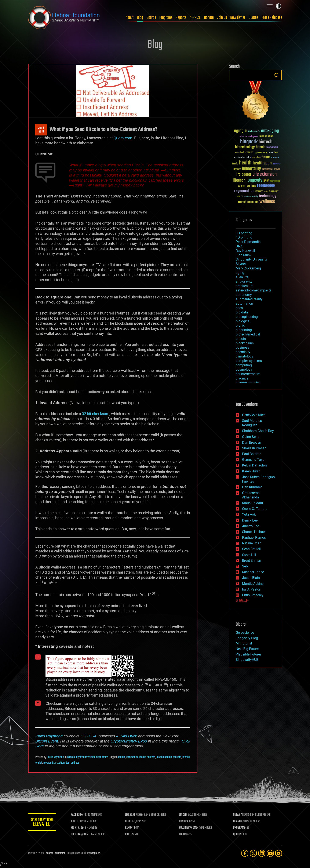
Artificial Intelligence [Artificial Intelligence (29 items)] (249, 137)
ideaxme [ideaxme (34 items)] (237, 170)
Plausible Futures (249, 654)
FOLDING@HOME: (189, 828)
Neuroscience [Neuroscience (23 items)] (275, 181)
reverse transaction (54, 763)
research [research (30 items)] (259, 191)
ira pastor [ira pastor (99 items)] (244, 175)
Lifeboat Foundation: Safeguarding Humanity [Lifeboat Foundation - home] (64, 18)
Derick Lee (250, 520)
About (130, 18)
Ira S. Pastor (251, 589)
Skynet (241, 264)
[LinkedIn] (262, 853)
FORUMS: (185, 834)
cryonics (242, 378)
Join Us (222, 18)
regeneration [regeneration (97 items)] (244, 191)
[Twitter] (253, 853)
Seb (245, 566)
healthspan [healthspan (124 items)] (262, 163)
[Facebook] (245, 853)
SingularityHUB (247, 660)
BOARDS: (238, 821)
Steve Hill (249, 555)
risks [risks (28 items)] (266, 191)
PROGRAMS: (240, 828)
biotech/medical (248, 334)
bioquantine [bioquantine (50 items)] (266, 136)
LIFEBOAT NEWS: (136, 815)
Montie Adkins (253, 584)
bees (239, 308)
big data (242, 312)
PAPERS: (131, 834)
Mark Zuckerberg (248, 268)
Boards (151, 18)
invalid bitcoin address (169, 757)
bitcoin (71, 757)
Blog (140, 18)
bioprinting (244, 330)
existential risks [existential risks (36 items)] (242, 158)
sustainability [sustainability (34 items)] (251, 197)
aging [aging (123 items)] (239, 131)
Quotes (253, 18)
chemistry (243, 352)
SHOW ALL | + (242, 601)
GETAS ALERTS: (242, 815)
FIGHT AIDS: (80, 828)
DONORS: (185, 821)
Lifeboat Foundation (55, 853)
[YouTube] (270, 853)
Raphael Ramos (254, 537)
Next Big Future (247, 649)
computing (244, 365)
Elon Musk (244, 255)
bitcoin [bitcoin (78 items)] (261, 147)
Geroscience (245, 633)
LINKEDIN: (185, 815)
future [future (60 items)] (266, 157)
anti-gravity (244, 281)
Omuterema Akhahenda (251, 495)
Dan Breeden (252, 442)
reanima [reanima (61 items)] (251, 186)
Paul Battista (252, 454)
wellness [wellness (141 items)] (267, 202)
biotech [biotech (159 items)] (266, 142)
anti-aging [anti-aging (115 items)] (270, 131)
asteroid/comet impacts (254, 290)
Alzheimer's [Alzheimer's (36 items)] (254, 132)
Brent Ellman (252, 561)
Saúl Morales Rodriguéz (252, 423)
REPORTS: (132, 828)
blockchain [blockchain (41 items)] (272, 148)
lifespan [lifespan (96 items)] (239, 180)
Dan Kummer (252, 487)
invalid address (147, 757)
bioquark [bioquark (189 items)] (249, 142)
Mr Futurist (244, 643)
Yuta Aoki (249, 514)
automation (244, 303)
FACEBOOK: (79, 815)
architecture (245, 286)
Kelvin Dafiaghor (255, 465)
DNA (239, 246)
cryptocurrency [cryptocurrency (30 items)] (260, 153)
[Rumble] (279, 853)
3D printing (244, 233)
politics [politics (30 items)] (241, 186)
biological (243, 321)
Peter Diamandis (248, 242)
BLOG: (130, 821)
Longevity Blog (247, 638)
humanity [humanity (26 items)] (277, 164)
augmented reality (249, 299)
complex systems (249, 361)
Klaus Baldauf (253, 503)
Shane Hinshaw (254, 532)
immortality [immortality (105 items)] (251, 169)
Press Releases (272, 18)
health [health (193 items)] (245, 163)
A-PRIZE (195, 18)
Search (277, 75)
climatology (245, 356)
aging (240, 273)
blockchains (245, 343)
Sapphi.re (95, 853)
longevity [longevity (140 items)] (254, 180)
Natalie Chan (252, 543)
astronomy (244, 295)
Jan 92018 (41, 130)
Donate (209, 18)
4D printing (244, 237)
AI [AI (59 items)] (246, 131)
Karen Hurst (251, 471)
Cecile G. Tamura (255, 509)
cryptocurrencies (85, 757)
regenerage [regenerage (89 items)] (266, 186)
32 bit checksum (96, 414)
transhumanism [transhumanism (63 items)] (248, 202)
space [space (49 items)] (240, 196)
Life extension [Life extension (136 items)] (265, 174)
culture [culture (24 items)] (270, 153)
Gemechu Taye (253, 460)
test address (73, 763)
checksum (132, 757)
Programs (166, 18)
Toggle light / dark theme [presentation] (278, 6)
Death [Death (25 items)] (276, 153)
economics (102, 757)
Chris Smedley (253, 595)
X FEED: (77, 821)
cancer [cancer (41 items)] (249, 153)
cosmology (244, 369)
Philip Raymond (49, 736)
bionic (240, 325)
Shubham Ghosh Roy (258, 431)
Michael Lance (253, 572)
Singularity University (251, 259)
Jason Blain (251, 578)
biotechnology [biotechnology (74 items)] (245, 147)
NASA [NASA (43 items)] (266, 181)
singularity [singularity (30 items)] (274, 191)
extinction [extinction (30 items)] (256, 158)
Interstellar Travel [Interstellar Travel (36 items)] (271, 169)
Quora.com (123, 138)
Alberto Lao (251, 526)
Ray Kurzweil (245, 251)
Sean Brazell (251, 549)
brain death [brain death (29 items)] (240, 153)
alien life (242, 277)
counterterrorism (248, 374)
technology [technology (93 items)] (268, 196)
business (242, 347)
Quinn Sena (251, 437)
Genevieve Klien (254, 415)
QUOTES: (238, 834)
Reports (181, 18)
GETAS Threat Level (43, 823)
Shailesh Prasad (254, 448)
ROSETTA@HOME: (83, 834)
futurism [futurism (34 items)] (275, 158)
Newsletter (238, 18)
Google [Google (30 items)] (235, 164)
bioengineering (247, 317)
